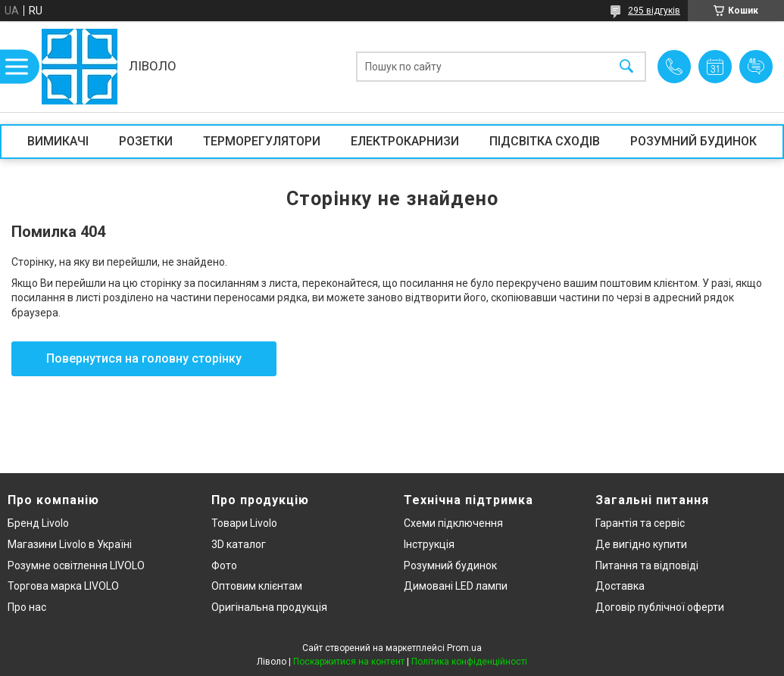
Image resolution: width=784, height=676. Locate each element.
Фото (224, 565)
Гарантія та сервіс (640, 523)
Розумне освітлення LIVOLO (76, 565)
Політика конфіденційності (469, 662)
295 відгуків (654, 11)
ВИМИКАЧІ (58, 141)
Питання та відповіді (647, 565)
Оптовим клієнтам (257, 586)
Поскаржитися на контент (349, 662)
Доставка (620, 586)
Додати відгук (756, 67)
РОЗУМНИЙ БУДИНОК (693, 141)
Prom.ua (464, 648)
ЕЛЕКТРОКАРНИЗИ (405, 141)
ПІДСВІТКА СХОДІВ (545, 141)
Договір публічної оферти (660, 607)
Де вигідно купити (641, 544)
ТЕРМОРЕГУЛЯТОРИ (262, 141)
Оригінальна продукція (269, 607)
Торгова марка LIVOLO (63, 586)
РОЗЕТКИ (146, 141)
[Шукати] (626, 67)
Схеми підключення (453, 523)
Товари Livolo (244, 523)
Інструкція (429, 544)
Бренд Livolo (38, 523)
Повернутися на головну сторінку (144, 358)
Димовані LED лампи (456, 586)
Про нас (27, 607)
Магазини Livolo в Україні (70, 544)
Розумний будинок (450, 565)
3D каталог (239, 544)
